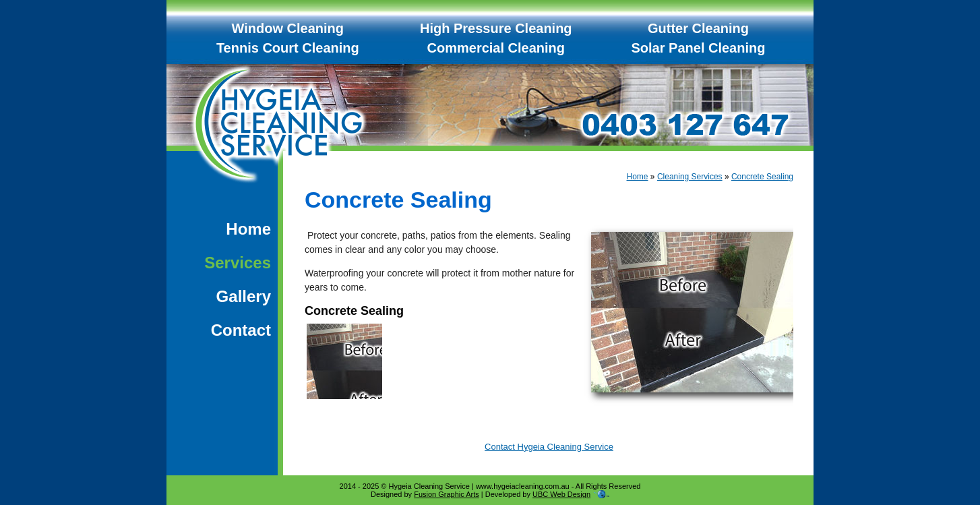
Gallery (244, 296)
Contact (241, 330)
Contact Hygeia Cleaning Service (549, 447)
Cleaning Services (690, 177)
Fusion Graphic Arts (447, 494)
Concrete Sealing (762, 177)
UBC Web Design (561, 494)
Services (238, 263)
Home (248, 229)
